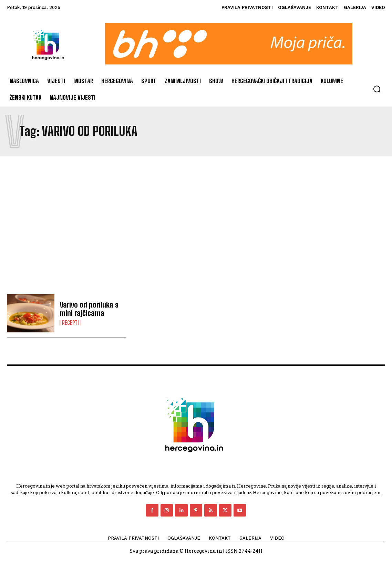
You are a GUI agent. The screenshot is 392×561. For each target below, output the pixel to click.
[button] (377, 89)
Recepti (70, 322)
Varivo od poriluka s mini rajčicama (86, 309)
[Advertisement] (196, 225)
